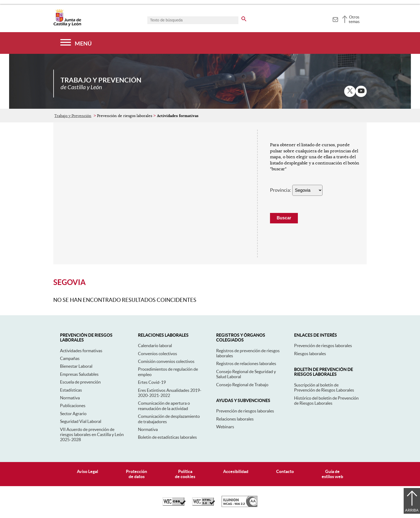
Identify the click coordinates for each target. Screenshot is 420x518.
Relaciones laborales (235, 419)
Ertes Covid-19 (152, 382)
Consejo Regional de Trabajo (242, 385)
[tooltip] (335, 19)
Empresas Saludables (79, 374)
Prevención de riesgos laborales (245, 411)
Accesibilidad (236, 471)
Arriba (412, 510)
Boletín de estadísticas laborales (167, 437)
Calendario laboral (155, 346)
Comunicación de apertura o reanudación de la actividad (164, 406)
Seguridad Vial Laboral (81, 421)
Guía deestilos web (332, 474)
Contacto (285, 471)
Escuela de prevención (80, 382)
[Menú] (76, 43)
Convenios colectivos (157, 354)
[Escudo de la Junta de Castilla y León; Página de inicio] (67, 25)
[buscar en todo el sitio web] (244, 18)
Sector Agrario (73, 414)
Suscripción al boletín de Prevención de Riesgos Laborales (324, 387)
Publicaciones (73, 406)
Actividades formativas (81, 351)
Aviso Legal (87, 471)
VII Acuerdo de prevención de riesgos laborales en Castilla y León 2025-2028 (92, 435)
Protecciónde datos (136, 474)
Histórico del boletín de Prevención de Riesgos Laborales (326, 401)
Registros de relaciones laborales (246, 363)
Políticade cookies (185, 474)
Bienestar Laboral (76, 366)
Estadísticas (71, 390)
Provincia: (281, 190)
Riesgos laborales (310, 354)
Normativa (70, 398)
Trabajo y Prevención (73, 116)
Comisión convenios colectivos (166, 361)
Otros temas (354, 19)
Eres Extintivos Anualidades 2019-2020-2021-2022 (170, 393)
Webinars (225, 427)
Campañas (70, 358)
